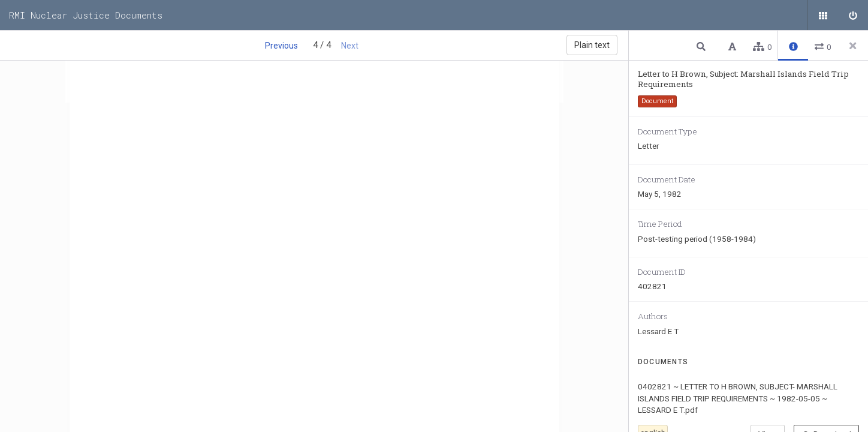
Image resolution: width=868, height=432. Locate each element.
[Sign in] (853, 15)
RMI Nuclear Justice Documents (86, 15)
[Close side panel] (853, 46)
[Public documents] (823, 15)
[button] (703, 46)
